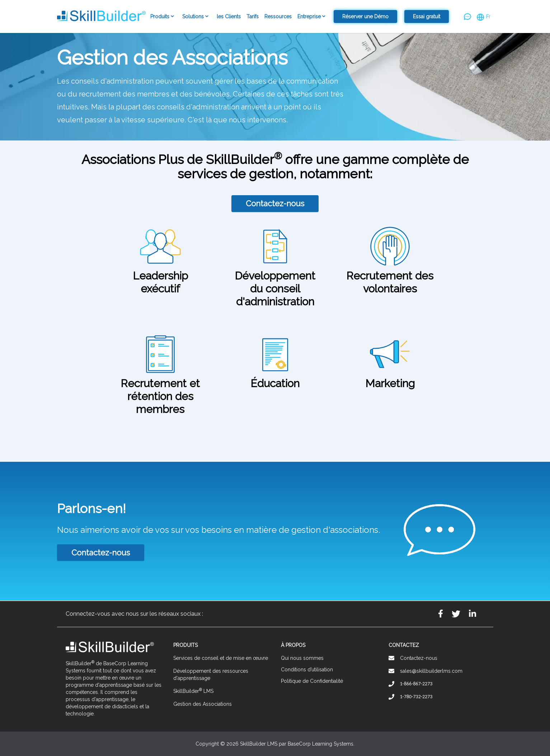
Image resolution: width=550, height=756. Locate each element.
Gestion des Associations (203, 704)
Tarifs (253, 17)
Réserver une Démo (365, 17)
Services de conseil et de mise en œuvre (221, 658)
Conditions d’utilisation (307, 670)
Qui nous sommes (302, 658)
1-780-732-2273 (416, 697)
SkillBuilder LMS (193, 691)
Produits (163, 17)
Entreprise (313, 17)
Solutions (197, 17)
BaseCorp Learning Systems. (321, 744)
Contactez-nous (275, 204)
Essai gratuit (427, 17)
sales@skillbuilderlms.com (431, 671)
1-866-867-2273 (416, 684)
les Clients (229, 17)
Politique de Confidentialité (312, 681)
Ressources (278, 17)
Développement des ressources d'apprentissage (211, 675)
